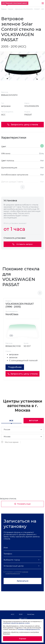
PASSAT (37, 9)
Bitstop (34, 421)
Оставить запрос (23, 244)
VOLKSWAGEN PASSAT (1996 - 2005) (20, 305)
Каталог (11, 9)
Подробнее (15, 367)
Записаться (23, 581)
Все (11, 421)
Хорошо (22, 639)
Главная (4, 9)
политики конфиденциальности (17, 573)
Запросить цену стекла (23, 125)
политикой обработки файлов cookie (16, 623)
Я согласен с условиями (16, 573)
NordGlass (31, 614)
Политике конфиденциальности (28, 629)
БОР (21, 614)
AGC (13, 614)
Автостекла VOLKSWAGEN (24, 9)
